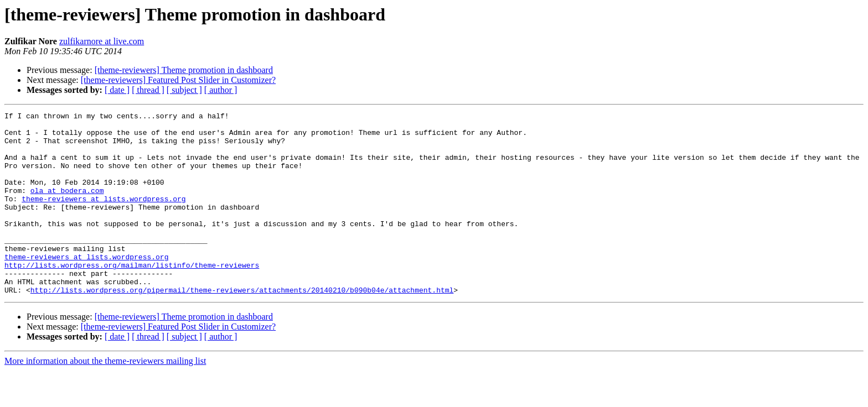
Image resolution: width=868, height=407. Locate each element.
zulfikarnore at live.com (102, 41)
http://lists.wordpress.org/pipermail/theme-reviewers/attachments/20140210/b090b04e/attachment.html (242, 326)
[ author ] (221, 90)
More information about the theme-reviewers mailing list (105, 397)
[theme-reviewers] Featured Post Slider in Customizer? (178, 80)
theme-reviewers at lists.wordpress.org (104, 217)
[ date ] (117, 90)
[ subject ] (184, 90)
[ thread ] (148, 90)
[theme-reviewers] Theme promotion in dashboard (184, 70)
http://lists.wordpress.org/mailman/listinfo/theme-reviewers (132, 296)
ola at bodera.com (67, 207)
